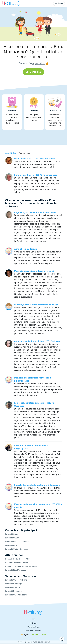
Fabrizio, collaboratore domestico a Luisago (36, 305)
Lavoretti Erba (11, 545)
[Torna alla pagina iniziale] (12, 3)
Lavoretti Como (12, 534)
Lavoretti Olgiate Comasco (17, 549)
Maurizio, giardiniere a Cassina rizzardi (34, 271)
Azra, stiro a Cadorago (26, 249)
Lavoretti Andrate (13, 587)
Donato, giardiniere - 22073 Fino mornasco (36, 175)
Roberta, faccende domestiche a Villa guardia (37, 485)
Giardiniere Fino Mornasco (16, 563)
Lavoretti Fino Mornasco (16, 570)
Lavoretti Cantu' (12, 538)
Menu (59, 3)
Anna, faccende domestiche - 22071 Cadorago (38, 341)
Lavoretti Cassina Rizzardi (16, 595)
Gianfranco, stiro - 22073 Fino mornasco (35, 159)
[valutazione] (34, 635)
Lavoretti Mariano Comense (17, 542)
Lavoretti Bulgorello (14, 591)
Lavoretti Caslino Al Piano (16, 580)
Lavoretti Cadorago (14, 584)
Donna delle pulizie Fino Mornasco (20, 559)
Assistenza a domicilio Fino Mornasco (21, 566)
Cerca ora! (34, 72)
